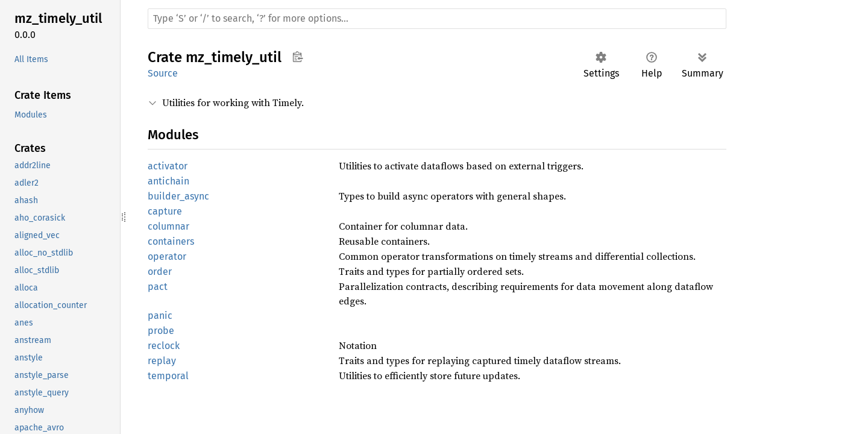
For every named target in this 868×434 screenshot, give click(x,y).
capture (165, 211)
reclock (164, 346)
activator (168, 166)
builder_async (178, 196)
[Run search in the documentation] (437, 19)
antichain (168, 181)
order (160, 272)
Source (163, 73)
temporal (168, 376)
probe (161, 331)
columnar (168, 226)
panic (160, 316)
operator (167, 256)
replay (162, 361)
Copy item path (297, 57)
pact (158, 287)
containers (171, 241)
